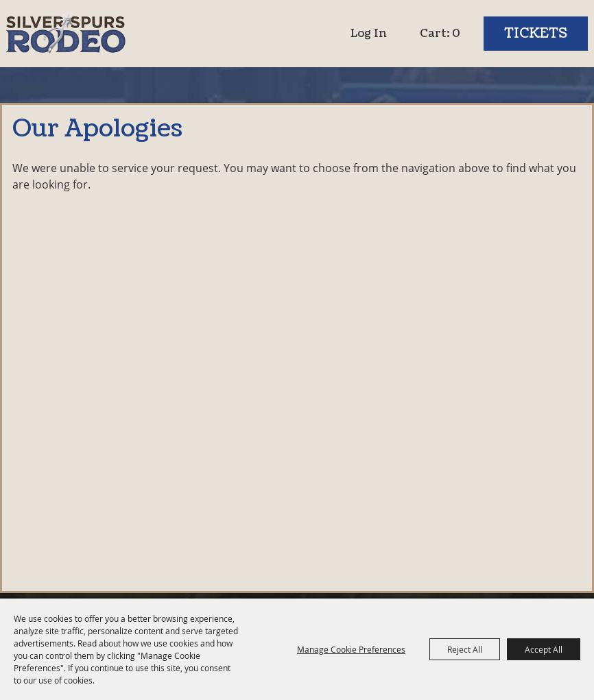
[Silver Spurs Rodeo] (66, 34)
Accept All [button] (544, 649)
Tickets (536, 34)
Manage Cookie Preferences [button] (351, 649)
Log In (369, 34)
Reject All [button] (465, 649)
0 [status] (456, 34)
